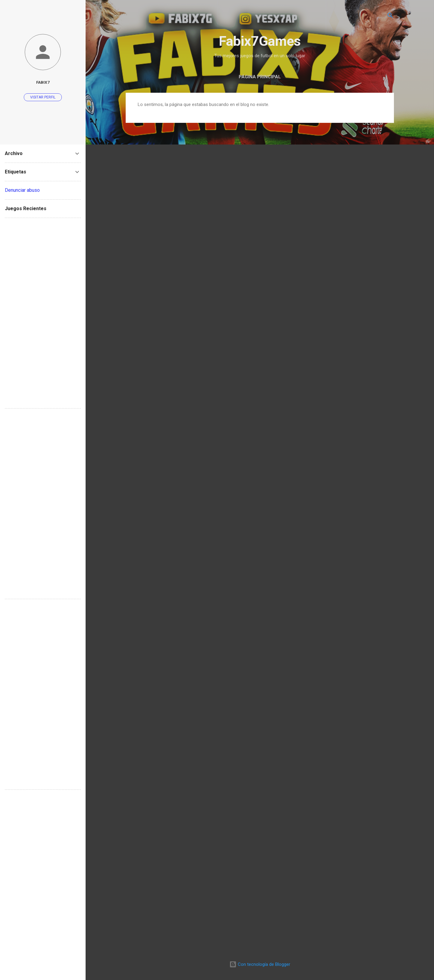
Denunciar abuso (22, 190)
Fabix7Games (260, 41)
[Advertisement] (43, 313)
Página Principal (260, 77)
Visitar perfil (43, 97)
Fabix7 (43, 82)
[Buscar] (390, 16)
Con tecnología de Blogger (260, 964)
